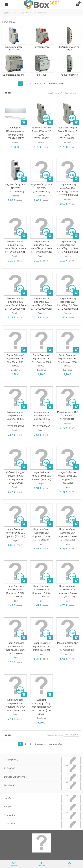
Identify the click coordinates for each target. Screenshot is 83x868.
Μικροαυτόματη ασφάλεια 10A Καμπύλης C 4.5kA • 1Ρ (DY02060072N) (15, 247)
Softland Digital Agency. (62, 856)
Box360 (30, 856)
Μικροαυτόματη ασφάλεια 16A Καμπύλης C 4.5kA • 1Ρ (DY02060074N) (68, 190)
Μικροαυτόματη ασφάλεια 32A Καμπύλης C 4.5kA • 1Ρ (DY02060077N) (15, 303)
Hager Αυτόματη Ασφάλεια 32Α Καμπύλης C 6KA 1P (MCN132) (68, 591)
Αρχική (5, 13)
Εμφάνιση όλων (56, 84)
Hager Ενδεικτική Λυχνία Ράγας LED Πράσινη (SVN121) (15, 533)
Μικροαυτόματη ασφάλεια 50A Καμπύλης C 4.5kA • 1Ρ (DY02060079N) (68, 303)
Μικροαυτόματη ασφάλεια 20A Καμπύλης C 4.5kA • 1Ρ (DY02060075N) (41, 247)
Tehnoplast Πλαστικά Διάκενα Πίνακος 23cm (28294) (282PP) (15, 133)
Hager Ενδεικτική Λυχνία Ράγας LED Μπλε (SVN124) (41, 646)
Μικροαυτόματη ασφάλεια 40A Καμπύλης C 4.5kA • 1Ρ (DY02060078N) (41, 303)
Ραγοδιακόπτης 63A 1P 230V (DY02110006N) (41, 188)
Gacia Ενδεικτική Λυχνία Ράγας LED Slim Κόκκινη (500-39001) (68, 360)
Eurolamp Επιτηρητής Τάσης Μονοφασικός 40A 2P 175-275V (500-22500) (41, 707)
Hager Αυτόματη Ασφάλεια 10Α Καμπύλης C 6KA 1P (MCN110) (41, 591)
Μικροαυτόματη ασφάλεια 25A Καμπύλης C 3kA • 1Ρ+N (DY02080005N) (15, 419)
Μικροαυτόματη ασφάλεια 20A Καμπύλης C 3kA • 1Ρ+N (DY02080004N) (41, 419)
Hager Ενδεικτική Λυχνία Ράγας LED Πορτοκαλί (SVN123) (68, 478)
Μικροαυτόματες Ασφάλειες (14, 48)
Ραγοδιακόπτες (41, 47)
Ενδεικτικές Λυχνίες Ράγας (69, 48)
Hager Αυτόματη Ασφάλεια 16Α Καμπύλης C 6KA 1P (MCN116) (15, 591)
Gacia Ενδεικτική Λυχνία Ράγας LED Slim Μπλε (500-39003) (15, 360)
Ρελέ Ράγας (41, 75)
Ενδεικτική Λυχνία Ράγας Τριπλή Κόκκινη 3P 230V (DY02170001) (15, 478)
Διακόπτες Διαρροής (14, 75)
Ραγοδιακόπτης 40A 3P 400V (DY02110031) (68, 646)
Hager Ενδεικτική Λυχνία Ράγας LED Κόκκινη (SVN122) (41, 476)
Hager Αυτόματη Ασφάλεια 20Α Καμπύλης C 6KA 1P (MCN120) (68, 534)
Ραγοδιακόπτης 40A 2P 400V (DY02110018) (68, 415)
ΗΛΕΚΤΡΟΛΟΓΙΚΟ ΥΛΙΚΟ (23, 13)
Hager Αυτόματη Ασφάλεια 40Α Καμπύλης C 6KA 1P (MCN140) (15, 648)
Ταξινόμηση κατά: (55, 93)
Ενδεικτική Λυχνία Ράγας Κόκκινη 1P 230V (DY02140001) (41, 133)
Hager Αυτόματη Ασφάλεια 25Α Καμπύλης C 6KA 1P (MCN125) (41, 534)
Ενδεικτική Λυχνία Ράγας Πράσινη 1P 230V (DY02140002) (68, 133)
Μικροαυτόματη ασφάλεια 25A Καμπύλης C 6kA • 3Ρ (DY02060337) (15, 705)
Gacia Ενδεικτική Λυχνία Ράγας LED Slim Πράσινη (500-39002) (41, 360)
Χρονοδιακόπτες (69, 75)
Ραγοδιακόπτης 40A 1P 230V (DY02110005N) (15, 188)
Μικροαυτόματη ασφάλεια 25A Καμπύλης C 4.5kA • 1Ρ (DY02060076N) (68, 247)
